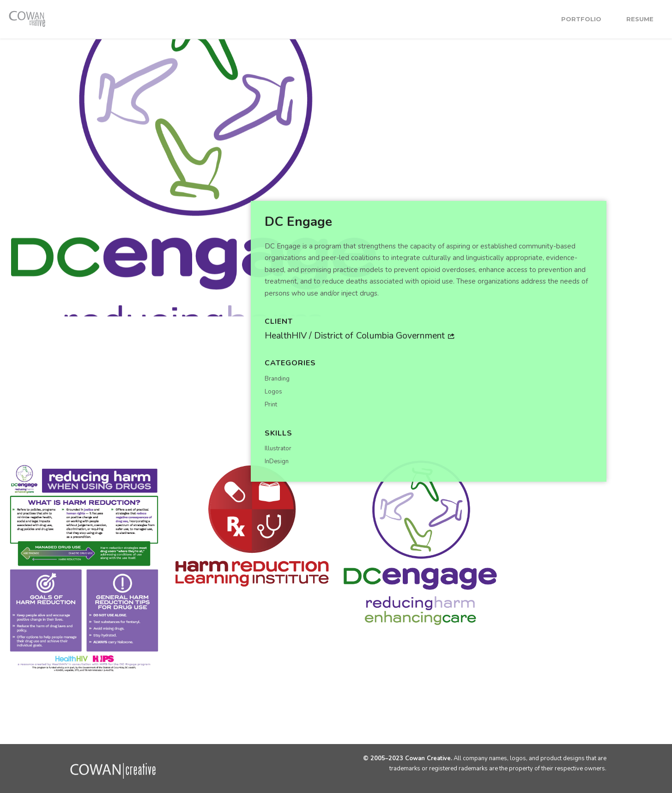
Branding (277, 378)
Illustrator (278, 448)
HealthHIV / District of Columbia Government (360, 336)
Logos (273, 391)
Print (271, 404)
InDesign (277, 461)
